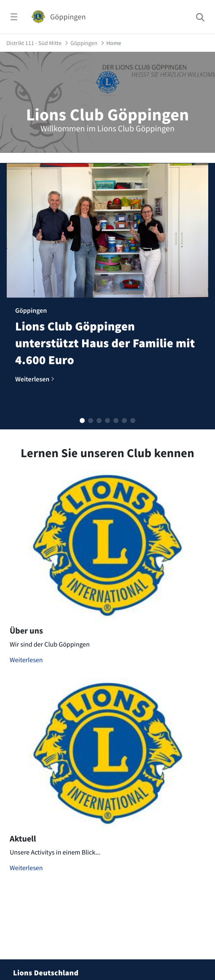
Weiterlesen (26, 660)
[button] (82, 421)
